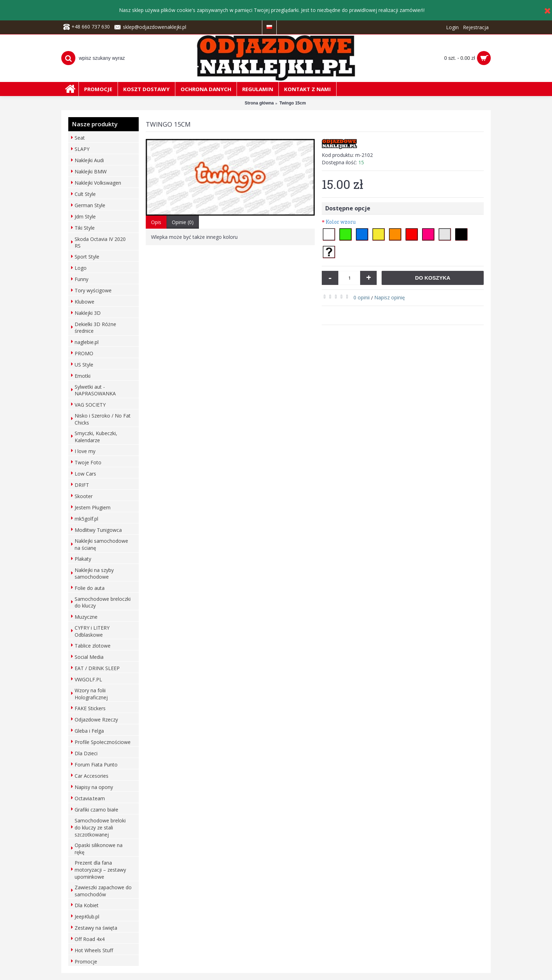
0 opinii (362, 297)
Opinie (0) (183, 222)
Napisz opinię (390, 297)
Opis (156, 222)
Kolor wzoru (341, 222)
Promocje (86, 962)
